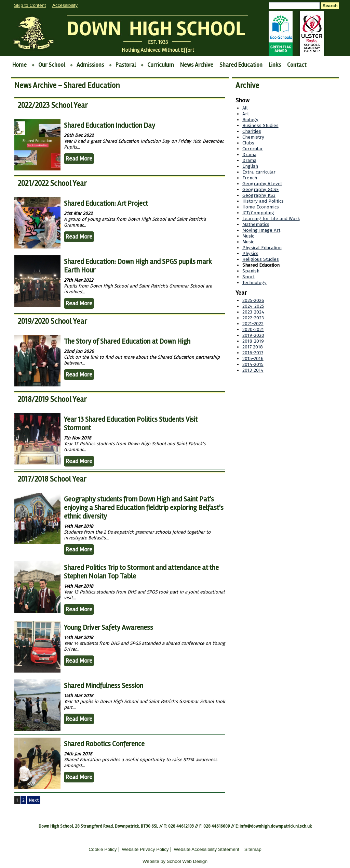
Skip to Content (30, 5)
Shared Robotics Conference (104, 744)
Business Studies (260, 125)
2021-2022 (253, 324)
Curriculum (161, 65)
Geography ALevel (262, 184)
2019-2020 (253, 335)
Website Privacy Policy (145, 849)
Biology (250, 120)
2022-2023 (253, 318)
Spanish (251, 271)
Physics (250, 253)
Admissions (90, 65)
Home (19, 65)
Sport (248, 277)
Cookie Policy (103, 849)
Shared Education (241, 65)
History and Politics (263, 201)
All (245, 108)
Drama (249, 155)
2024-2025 (253, 306)
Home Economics (261, 207)
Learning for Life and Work (271, 219)
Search (330, 6)
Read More (79, 159)
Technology (254, 283)
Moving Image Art (261, 230)
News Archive (197, 65)
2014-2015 (253, 364)
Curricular (253, 149)
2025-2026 (253, 300)
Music (248, 236)
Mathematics (256, 224)
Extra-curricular (259, 172)
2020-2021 (253, 329)
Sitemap (253, 849)
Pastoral (126, 65)
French (250, 178)
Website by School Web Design (175, 861)
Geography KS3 (259, 195)
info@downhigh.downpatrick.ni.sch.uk (276, 826)
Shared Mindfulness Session (104, 686)
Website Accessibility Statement (206, 849)
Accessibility (65, 5)
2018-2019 (253, 341)
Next (34, 800)
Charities (252, 131)
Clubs (248, 143)
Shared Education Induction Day (110, 125)
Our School (52, 65)
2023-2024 (253, 312)
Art (246, 114)
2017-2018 (253, 347)
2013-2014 (253, 370)
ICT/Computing (258, 213)
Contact (297, 65)
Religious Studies (261, 259)
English (250, 166)
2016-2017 (253, 353)
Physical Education (262, 248)
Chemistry (253, 137)
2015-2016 (253, 359)
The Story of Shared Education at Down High (127, 341)
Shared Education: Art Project (106, 203)
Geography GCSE (261, 189)
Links (275, 65)
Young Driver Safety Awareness (109, 628)
